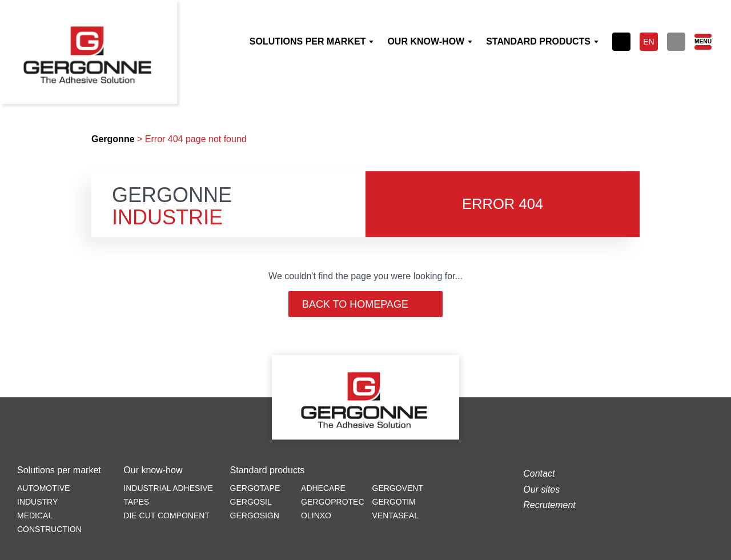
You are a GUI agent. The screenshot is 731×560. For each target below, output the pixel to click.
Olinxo (316, 515)
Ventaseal (395, 515)
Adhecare (323, 488)
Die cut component (166, 515)
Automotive (43, 488)
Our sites (541, 490)
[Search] (676, 42)
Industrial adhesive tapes (168, 495)
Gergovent (398, 488)
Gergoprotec (332, 502)
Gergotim (394, 502)
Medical (35, 515)
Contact (539, 474)
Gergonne (113, 139)
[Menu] (702, 42)
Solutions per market (59, 470)
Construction (49, 529)
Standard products (268, 470)
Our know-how (153, 470)
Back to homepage (365, 304)
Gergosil (251, 502)
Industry (37, 502)
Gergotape (255, 488)
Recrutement (549, 505)
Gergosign (255, 515)
